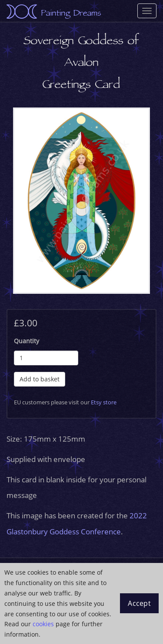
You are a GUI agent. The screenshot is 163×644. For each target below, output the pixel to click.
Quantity (27, 341)
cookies (43, 624)
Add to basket (40, 379)
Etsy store (104, 402)
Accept (139, 603)
